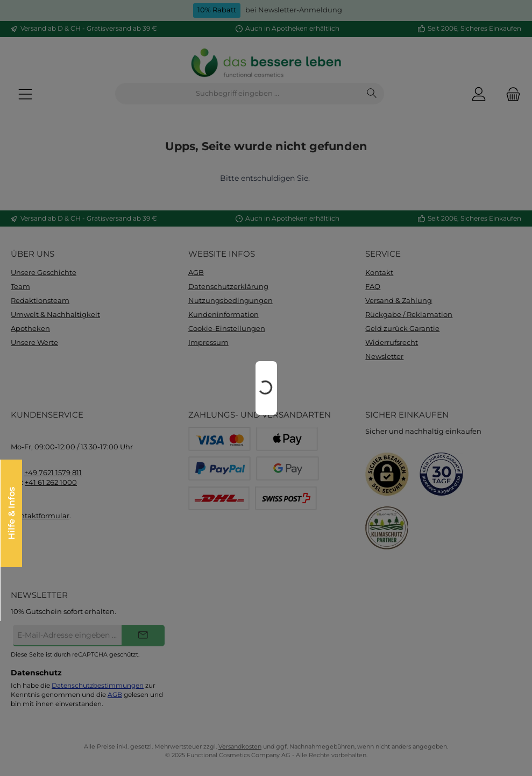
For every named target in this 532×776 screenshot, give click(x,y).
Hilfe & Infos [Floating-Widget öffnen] (13, 513)
